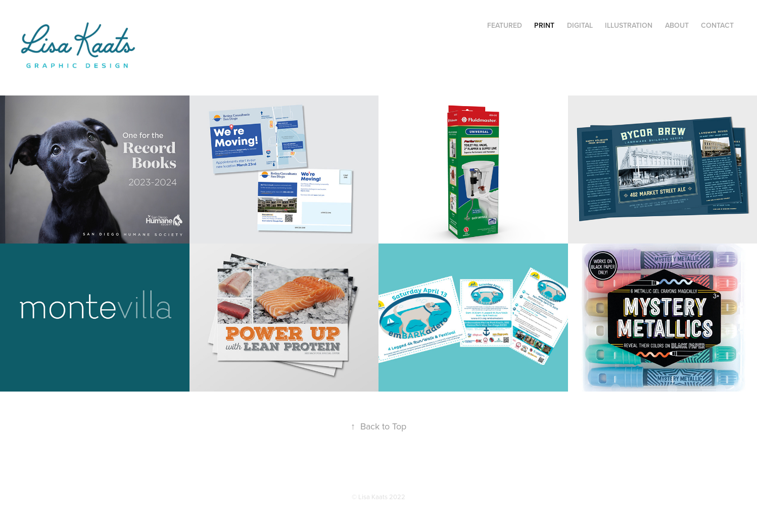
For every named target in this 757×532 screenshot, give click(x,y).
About (677, 25)
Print (544, 25)
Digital (580, 25)
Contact (717, 25)
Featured (505, 25)
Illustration (629, 25)
